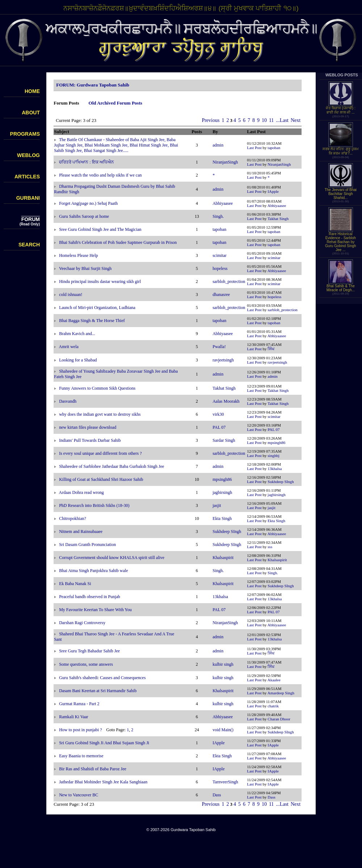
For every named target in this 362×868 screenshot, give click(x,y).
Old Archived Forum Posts (115, 103)
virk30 (218, 414)
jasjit (217, 505)
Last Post (254, 148)
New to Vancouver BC (79, 795)
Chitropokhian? (73, 518)
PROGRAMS (25, 134)
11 (271, 120)
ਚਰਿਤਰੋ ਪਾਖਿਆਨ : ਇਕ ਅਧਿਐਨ (86, 162)
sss (270, 547)
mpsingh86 (276, 443)
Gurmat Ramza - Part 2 (79, 704)
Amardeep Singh (281, 693)
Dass (217, 795)
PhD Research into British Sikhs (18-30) (94, 505)
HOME (32, 91)
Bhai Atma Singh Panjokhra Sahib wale (93, 571)
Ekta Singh (222, 518)
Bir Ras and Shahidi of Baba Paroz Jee (93, 769)
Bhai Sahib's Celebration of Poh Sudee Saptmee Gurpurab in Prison (118, 242)
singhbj (273, 456)
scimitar (220, 255)
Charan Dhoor (279, 719)
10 (264, 120)
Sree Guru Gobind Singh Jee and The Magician (100, 229)
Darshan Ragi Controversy (82, 623)
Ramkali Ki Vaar (73, 717)
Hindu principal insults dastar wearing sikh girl (100, 281)
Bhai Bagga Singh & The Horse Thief (92, 321)
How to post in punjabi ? (80, 730)
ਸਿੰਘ (271, 349)
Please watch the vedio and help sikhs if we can (100, 175)
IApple (273, 191)
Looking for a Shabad (78, 360)
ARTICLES (27, 177)
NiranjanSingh (225, 162)
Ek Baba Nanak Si (75, 584)
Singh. (218, 216)
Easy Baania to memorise (81, 756)
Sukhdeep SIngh (281, 482)
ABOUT (31, 113)
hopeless (220, 268)
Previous (211, 120)
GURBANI (28, 198)
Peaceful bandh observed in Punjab (90, 597)
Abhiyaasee (223, 203)
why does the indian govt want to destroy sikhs (100, 414)
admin (218, 145)
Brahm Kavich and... (77, 334)
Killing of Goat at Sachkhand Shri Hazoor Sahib (101, 479)
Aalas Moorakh (226, 401)
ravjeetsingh (223, 360)
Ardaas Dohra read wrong (81, 492)
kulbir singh (223, 664)
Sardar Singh (224, 440)
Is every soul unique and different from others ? (100, 453)
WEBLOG (28, 155)
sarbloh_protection (229, 281)
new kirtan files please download (88, 427)
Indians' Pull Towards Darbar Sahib (90, 440)
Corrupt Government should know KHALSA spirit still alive (112, 558)
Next (296, 120)
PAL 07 (219, 427)
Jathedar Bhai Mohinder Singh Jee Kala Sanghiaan (103, 782)
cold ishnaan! (71, 295)
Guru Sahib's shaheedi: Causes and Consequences (102, 678)
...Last (282, 120)
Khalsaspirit (223, 558)
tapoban (274, 148)
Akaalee (274, 680)
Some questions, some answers (86, 664)
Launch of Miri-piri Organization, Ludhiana (97, 308)
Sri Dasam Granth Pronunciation (87, 545)
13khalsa (275, 469)
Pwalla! (219, 347)
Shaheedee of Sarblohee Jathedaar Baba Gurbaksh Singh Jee (111, 466)
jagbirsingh (222, 492)
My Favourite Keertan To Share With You (95, 610)
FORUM (31, 219)
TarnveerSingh (225, 782)
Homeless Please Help (78, 255)
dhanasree (221, 295)
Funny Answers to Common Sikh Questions (97, 388)
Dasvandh (68, 401)
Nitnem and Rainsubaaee (81, 532)
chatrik (273, 706)
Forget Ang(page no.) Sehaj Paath (88, 203)
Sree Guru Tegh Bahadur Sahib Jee (89, 651)
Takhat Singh (278, 219)
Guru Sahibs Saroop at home (84, 216)
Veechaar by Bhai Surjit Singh (85, 268)
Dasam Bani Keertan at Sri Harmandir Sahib (98, 691)
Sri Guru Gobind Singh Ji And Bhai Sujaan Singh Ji (104, 743)
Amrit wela (69, 347)
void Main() (223, 730)
